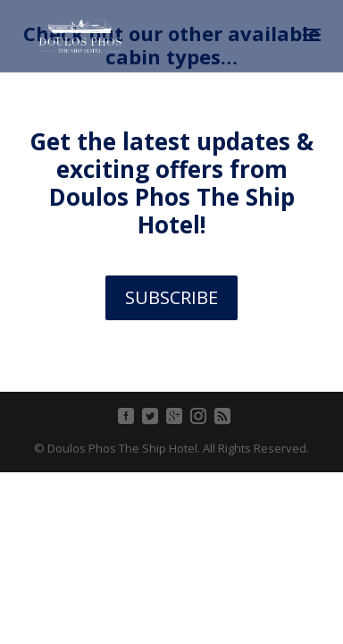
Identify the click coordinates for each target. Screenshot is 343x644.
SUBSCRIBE (171, 297)
